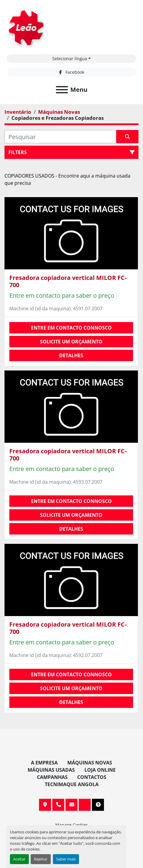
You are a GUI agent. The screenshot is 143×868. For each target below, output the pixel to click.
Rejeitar (41, 859)
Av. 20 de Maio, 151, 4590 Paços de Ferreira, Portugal (45, 805)
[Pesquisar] (60, 137)
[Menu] (62, 90)
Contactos (92, 777)
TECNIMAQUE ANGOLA (72, 784)
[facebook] (71, 72)
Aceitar (19, 859)
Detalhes (71, 355)
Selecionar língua (70, 59)
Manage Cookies (72, 825)
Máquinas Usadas (51, 770)
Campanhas (52, 777)
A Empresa (44, 763)
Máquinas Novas (90, 763)
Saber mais (66, 859)
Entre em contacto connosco (71, 328)
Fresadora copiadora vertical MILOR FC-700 (68, 281)
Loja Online (100, 770)
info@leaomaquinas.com (71, 805)
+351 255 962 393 (58, 805)
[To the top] (98, 805)
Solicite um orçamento (71, 342)
